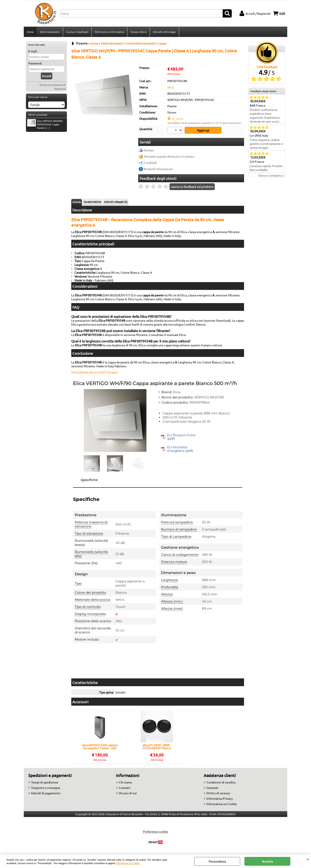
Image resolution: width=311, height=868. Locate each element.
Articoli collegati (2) (116, 202)
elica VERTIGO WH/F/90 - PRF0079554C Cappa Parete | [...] (45, 124)
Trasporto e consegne (46, 788)
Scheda (77, 202)
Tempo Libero (139, 32)
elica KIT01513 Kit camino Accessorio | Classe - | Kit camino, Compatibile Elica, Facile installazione (100, 747)
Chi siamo (125, 782)
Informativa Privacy (220, 798)
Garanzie (212, 788)
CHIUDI (308, 859)
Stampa (149, 150)
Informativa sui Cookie (128, 863)
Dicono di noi (128, 793)
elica (171, 87)
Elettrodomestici (50, 32)
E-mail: (33, 51)
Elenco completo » (271, 175)
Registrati (60, 89)
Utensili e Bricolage (164, 32)
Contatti (125, 788)
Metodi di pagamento (46, 793)
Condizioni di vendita (221, 782)
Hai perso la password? (53, 85)
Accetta (267, 861)
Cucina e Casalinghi (77, 32)
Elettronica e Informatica (109, 32)
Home (30, 32)
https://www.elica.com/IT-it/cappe (95, 372)
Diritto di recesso (218, 793)
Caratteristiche (92, 202)
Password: (35, 63)
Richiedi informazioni (158, 169)
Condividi (150, 163)
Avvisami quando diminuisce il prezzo (169, 156)
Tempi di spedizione (45, 782)
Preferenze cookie (155, 831)
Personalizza (217, 861)
